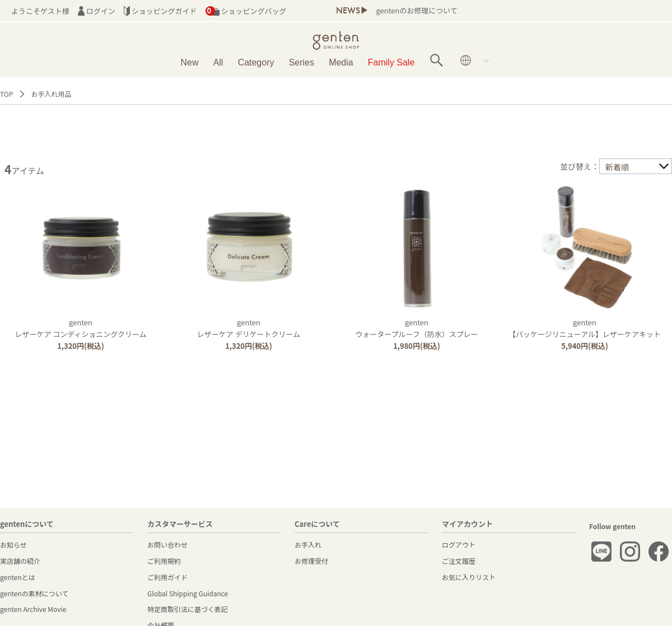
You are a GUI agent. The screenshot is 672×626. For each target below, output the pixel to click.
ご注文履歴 (459, 561)
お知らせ (13, 545)
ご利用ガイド (167, 577)
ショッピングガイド (160, 11)
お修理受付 (311, 561)
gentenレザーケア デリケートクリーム (249, 328)
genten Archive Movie (33, 609)
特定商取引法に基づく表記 (188, 609)
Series (302, 62)
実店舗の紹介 (20, 561)
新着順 (617, 167)
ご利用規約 (164, 561)
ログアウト (459, 545)
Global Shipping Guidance (188, 593)
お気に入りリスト (469, 577)
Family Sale (391, 62)
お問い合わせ (167, 545)
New (189, 62)
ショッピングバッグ (246, 11)
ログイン (97, 11)
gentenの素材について (34, 593)
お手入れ (308, 545)
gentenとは (18, 577)
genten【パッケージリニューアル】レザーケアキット (585, 328)
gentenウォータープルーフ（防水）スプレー (416, 328)
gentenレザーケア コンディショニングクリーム (80, 328)
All (218, 62)
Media (341, 62)
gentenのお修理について (416, 10)
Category (256, 62)
